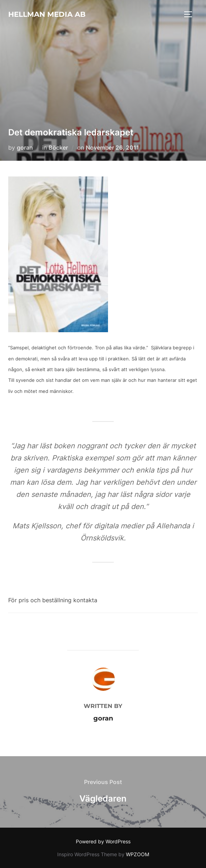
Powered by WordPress (103, 841)
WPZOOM (138, 854)
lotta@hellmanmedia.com (133, 600)
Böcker (58, 148)
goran (25, 148)
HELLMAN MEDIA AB (47, 14)
